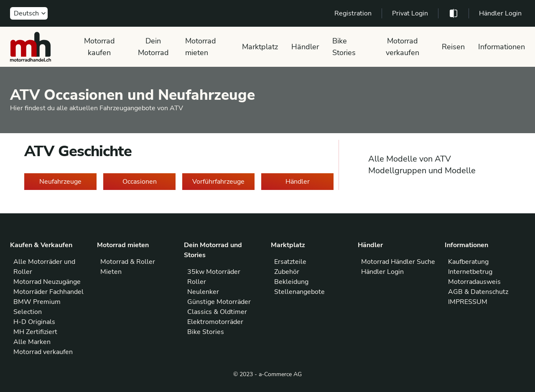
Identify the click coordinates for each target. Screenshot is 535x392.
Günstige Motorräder (219, 302)
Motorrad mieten (201, 47)
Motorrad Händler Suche (398, 262)
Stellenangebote (299, 292)
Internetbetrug (470, 272)
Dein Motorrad (153, 47)
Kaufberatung (468, 262)
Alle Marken (32, 342)
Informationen (502, 47)
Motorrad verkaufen (403, 47)
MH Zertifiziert (35, 332)
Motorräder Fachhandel (48, 292)
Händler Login (500, 13)
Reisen (453, 47)
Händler (305, 47)
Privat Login (410, 13)
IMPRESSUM (468, 302)
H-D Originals (34, 322)
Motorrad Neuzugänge (47, 282)
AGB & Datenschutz (478, 292)
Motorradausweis (474, 282)
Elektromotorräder (215, 322)
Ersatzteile (290, 262)
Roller (197, 282)
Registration (353, 13)
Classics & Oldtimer (217, 312)
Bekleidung (291, 282)
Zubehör (287, 272)
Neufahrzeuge (60, 182)
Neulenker (203, 292)
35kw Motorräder (214, 272)
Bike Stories (344, 47)
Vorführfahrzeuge (218, 182)
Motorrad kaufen (99, 47)
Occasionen (140, 182)
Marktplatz (260, 47)
